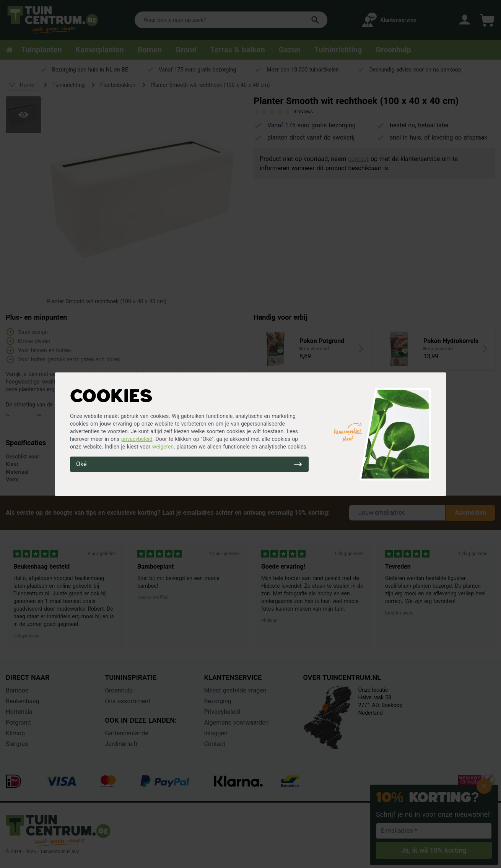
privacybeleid (137, 439)
